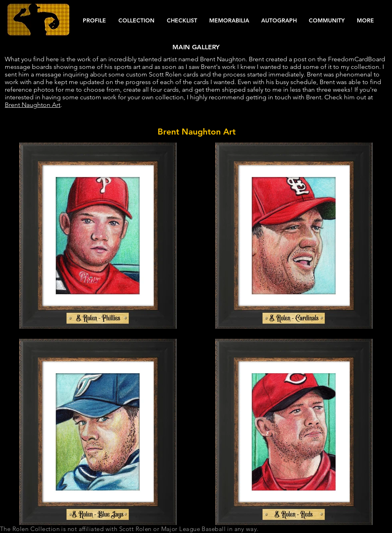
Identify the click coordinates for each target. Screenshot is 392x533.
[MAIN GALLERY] (196, 47)
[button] (94, 21)
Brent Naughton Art (33, 105)
